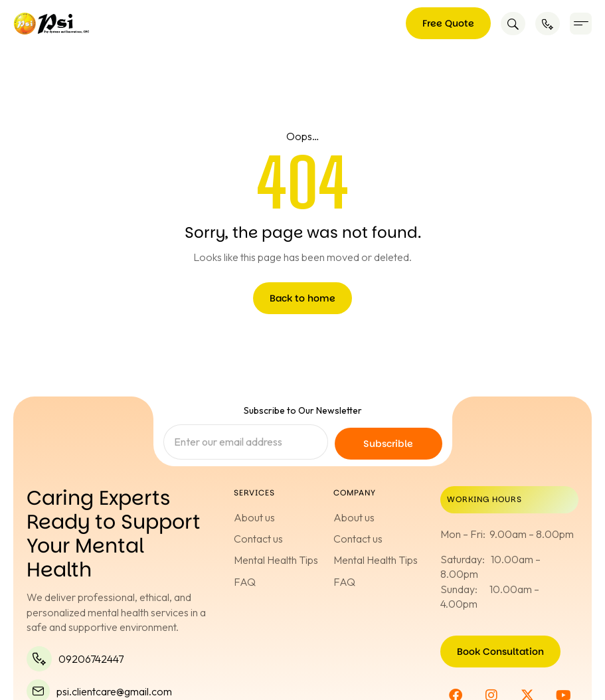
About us (254, 517)
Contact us (258, 539)
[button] (581, 24)
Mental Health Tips (276, 560)
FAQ (245, 582)
